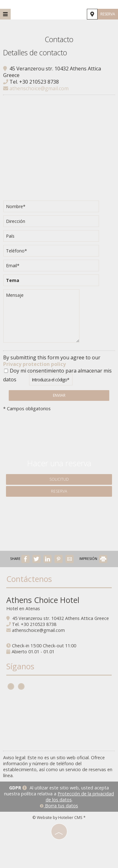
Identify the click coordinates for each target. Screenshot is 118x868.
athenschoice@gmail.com (36, 88)
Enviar (59, 395)
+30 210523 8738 (39, 82)
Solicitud (59, 479)
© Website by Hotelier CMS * (59, 818)
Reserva (108, 14)
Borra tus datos (59, 806)
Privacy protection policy (34, 364)
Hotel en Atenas (23, 608)
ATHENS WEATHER (59, 721)
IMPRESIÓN (93, 559)
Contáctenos (29, 579)
